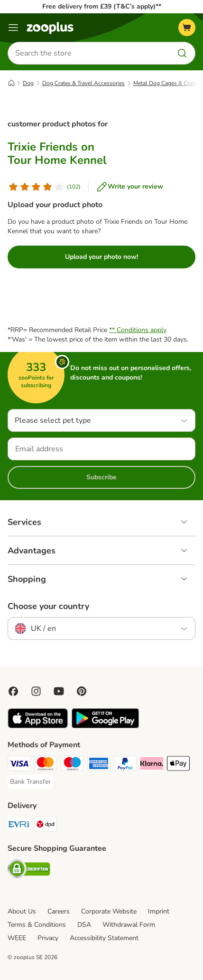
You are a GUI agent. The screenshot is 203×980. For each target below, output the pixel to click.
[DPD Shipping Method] (46, 826)
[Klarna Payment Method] (152, 765)
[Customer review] (44, 187)
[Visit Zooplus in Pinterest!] (82, 691)
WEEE (17, 938)
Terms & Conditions (37, 925)
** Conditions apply (138, 330)
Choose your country (48, 606)
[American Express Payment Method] (99, 765)
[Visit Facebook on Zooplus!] (13, 691)
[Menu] (13, 28)
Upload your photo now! (101, 257)
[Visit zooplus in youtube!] (59, 691)
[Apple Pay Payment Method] (178, 765)
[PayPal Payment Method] (125, 765)
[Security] (29, 870)
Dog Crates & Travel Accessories (83, 83)
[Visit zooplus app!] (38, 726)
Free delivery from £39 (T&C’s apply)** (102, 6)
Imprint (159, 911)
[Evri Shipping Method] (19, 826)
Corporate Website (109, 911)
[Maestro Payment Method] (72, 765)
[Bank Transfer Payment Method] (30, 782)
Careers (59, 911)
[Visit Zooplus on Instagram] (36, 691)
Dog (28, 83)
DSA (84, 925)
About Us (22, 911)
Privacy (48, 938)
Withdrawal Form (129, 925)
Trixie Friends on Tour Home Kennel (57, 153)
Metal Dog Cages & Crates (166, 83)
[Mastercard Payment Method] (46, 765)
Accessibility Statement (104, 938)
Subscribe (101, 477)
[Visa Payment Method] (19, 765)
